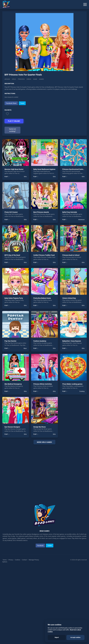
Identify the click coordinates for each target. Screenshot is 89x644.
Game (35, 79)
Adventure (81, 220)
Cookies (18, 560)
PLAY (6, 177)
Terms (5, 560)
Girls (14, 79)
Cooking (82, 391)
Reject (57, 637)
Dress (29, 79)
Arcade (7, 79)
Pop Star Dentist (10, 341)
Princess (21, 79)
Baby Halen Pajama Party (14, 298)
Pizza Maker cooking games (72, 384)
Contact (24, 560)
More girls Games (44, 442)
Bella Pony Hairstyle (70, 212)
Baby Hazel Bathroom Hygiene (44, 169)
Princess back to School (71, 255)
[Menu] (85, 5)
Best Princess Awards (41, 212)
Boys (25, 348)
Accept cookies (75, 637)
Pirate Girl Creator (11, 212)
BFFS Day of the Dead (12, 255)
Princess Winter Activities (43, 384)
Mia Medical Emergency (13, 384)
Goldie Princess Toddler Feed (44, 255)
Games (41, 79)
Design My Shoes (40, 427)
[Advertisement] (44, 471)
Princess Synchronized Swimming (75, 169)
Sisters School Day (69, 298)
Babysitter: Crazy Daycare (72, 341)
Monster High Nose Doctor (14, 169)
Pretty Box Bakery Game (42, 298)
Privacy (11, 560)
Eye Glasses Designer (12, 427)
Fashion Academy (40, 341)
